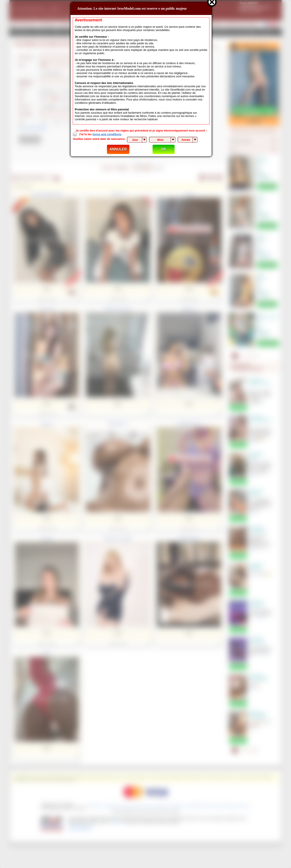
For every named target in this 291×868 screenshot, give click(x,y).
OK (164, 149)
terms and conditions (107, 134)
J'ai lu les (100, 134)
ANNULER (118, 149)
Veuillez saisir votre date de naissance (99, 139)
